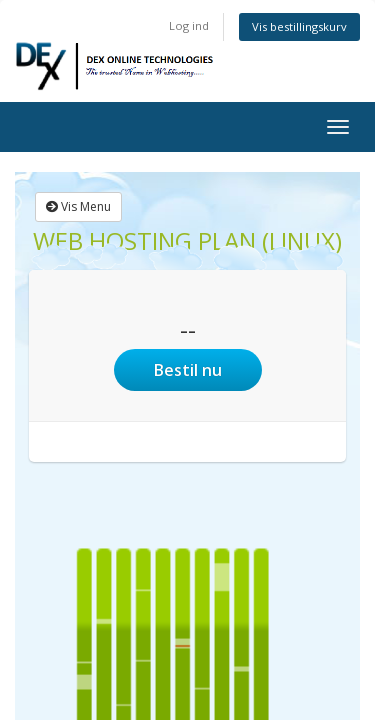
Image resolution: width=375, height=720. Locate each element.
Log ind (189, 25)
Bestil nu (188, 370)
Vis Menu (78, 206)
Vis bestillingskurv (299, 26)
